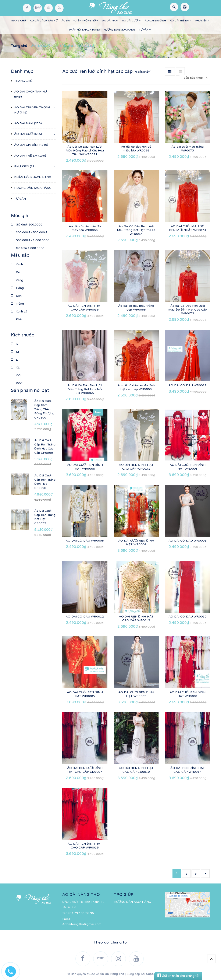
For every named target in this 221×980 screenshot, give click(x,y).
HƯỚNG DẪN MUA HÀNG (119, 30)
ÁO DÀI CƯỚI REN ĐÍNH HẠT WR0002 (136, 694)
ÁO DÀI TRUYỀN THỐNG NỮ (80, 21)
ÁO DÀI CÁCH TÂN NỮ (44, 21)
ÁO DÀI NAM (110, 21)
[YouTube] (59, 8)
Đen (16, 296)
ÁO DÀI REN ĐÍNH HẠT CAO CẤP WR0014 (188, 770)
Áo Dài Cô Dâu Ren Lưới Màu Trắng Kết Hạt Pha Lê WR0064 (136, 230)
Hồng (17, 288)
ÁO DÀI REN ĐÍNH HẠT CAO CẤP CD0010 (136, 770)
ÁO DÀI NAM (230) (28, 123)
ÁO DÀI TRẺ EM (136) (30, 156)
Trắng (17, 304)
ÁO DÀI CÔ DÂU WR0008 (85, 541)
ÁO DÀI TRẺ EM (181, 21)
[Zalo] (38, 8)
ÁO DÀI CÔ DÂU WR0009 (188, 541)
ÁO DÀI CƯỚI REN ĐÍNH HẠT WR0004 (136, 542)
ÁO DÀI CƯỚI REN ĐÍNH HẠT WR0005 (85, 694)
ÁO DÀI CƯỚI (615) (28, 134)
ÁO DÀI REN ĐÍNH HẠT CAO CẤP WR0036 (85, 308)
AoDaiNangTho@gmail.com (82, 924)
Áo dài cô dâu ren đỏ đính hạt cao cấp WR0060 (136, 387)
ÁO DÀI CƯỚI (131, 21)
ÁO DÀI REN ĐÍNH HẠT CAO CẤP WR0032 (136, 467)
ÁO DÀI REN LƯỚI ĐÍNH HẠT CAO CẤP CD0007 (85, 770)
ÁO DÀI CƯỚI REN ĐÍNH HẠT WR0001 (188, 694)
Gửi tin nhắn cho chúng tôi (178, 976)
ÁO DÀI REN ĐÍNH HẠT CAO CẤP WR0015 (85, 846)
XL (15, 367)
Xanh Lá (19, 311)
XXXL (17, 383)
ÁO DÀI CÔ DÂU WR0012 (85, 617)
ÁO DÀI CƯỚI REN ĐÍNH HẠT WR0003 (188, 467)
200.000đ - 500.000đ (29, 232)
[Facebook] (27, 8)
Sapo (150, 974)
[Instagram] (49, 8)
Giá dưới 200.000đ (27, 225)
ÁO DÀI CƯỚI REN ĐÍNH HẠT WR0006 (85, 467)
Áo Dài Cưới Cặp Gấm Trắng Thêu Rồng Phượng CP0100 (44, 409)
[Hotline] (13, 970)
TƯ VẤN (145, 30)
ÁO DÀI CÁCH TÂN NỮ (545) (31, 94)
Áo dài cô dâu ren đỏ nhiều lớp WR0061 (136, 149)
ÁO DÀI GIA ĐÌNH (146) (31, 145)
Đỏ (16, 272)
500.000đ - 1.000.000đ (30, 240)
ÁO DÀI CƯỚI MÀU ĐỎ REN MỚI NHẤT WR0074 (188, 228)
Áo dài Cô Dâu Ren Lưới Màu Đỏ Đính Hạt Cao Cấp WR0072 (188, 310)
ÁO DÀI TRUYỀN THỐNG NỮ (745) (32, 110)
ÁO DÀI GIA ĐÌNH (155, 21)
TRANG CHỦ (18, 21)
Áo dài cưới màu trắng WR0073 (188, 149)
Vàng (17, 280)
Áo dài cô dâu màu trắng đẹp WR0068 (136, 308)
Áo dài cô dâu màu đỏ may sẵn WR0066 (85, 228)
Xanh (17, 264)
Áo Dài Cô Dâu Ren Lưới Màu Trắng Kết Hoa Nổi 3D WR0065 (85, 389)
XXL (16, 375)
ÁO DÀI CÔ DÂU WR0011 (188, 385)
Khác (17, 319)
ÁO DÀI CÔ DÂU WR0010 (188, 617)
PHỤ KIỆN (202, 21)
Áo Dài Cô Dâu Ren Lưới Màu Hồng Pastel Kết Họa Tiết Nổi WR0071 (85, 150)
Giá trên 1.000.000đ (28, 248)
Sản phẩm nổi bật (30, 390)
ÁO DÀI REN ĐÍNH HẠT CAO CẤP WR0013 (136, 618)
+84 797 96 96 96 (81, 913)
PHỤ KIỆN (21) (25, 166)
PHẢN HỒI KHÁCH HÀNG (84, 30)
